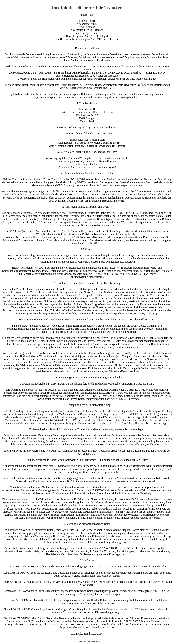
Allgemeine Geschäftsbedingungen (87, 641)
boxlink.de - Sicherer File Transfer (87, 8)
